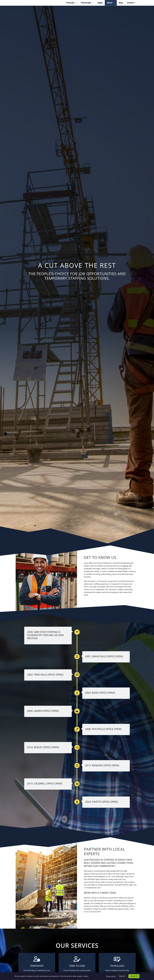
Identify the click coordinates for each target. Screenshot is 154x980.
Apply (101, 7)
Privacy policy (111, 976)
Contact (133, 6)
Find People (88, 6)
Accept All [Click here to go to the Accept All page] (134, 976)
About (112, 6)
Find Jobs (73, 6)
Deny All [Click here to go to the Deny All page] (122, 976)
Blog (122, 7)
